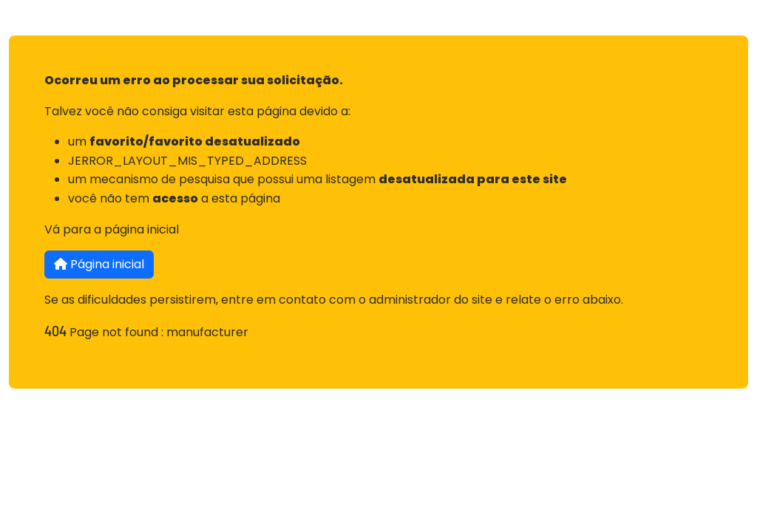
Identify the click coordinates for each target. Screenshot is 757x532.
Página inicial (99, 264)
